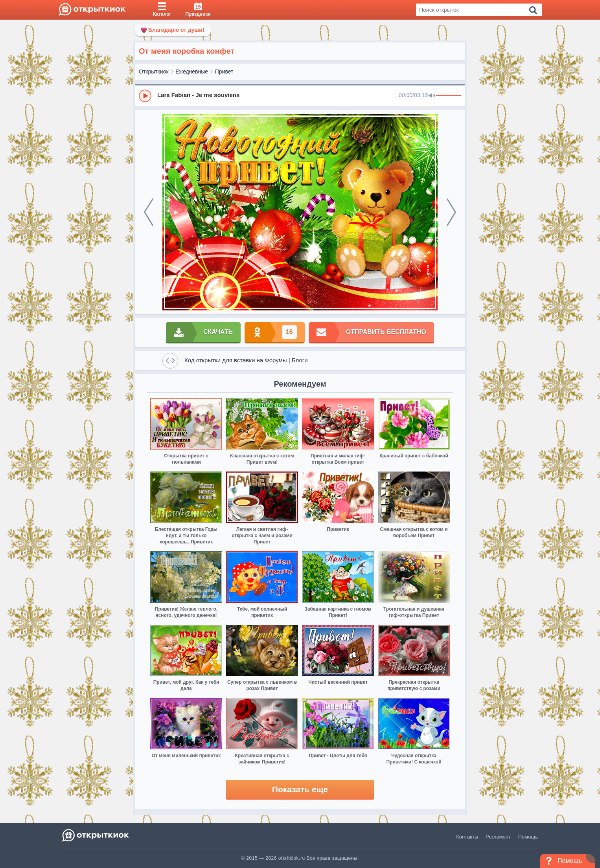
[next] (451, 212)
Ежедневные (192, 72)
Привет (224, 72)
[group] (300, 95)
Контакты (467, 837)
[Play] (145, 96)
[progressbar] (448, 96)
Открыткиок (154, 72)
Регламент (498, 837)
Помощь (528, 837)
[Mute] (432, 96)
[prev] (149, 212)
